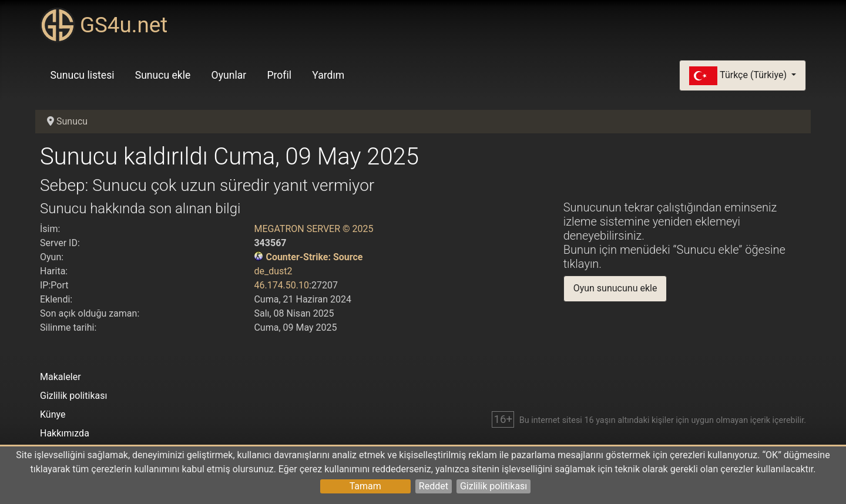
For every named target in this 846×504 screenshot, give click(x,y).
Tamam (365, 486)
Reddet (434, 486)
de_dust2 (273, 271)
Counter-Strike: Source (314, 257)
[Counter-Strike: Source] (258, 257)
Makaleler (61, 377)
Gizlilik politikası (493, 486)
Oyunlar (229, 75)
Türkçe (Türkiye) (739, 76)
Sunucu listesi (83, 75)
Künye (53, 414)
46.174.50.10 (281, 285)
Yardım (328, 75)
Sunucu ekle (163, 75)
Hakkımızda (65, 433)
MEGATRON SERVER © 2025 (313, 229)
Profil (279, 75)
